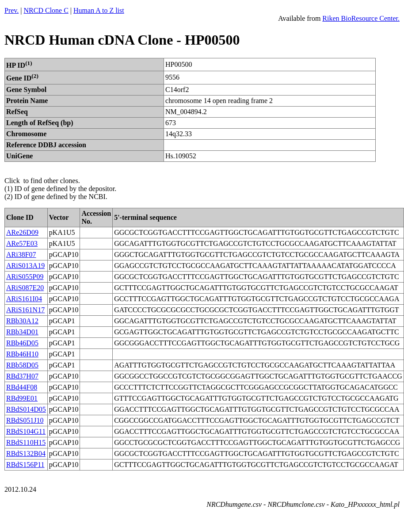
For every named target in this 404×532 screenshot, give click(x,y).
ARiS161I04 (24, 299)
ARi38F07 (21, 255)
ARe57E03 (22, 243)
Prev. (11, 10)
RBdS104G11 (26, 431)
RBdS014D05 (26, 409)
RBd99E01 (22, 398)
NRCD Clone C (46, 10)
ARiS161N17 (25, 310)
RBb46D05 (22, 343)
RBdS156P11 (25, 465)
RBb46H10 (22, 354)
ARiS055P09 (25, 277)
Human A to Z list (99, 10)
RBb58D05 (22, 365)
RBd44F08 (22, 387)
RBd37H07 (22, 376)
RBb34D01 (22, 332)
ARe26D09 (22, 232)
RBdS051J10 (25, 420)
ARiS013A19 (25, 266)
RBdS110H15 (26, 442)
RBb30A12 (22, 321)
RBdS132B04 (26, 454)
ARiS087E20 (25, 288)
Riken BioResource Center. (361, 18)
